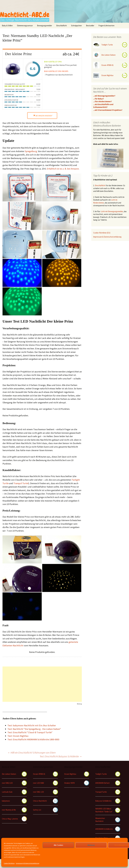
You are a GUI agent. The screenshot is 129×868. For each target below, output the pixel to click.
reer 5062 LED (7, 783)
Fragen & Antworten (106, 26)
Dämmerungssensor (25, 26)
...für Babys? (99, 99)
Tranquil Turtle (101, 792)
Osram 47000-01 (107, 65)
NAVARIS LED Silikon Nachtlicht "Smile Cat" (104, 810)
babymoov (6, 801)
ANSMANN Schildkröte (104, 829)
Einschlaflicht (62, 26)
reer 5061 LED (38, 792)
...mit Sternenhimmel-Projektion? (108, 110)
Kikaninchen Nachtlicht (100, 820)
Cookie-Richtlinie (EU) (102, 233)
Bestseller (90, 26)
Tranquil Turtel (21, 483)
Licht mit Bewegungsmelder (112, 211)
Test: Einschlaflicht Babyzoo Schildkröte (61, 756)
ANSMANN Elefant (102, 783)
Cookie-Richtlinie (9, 863)
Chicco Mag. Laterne (10, 819)
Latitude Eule (7, 792)
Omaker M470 (69, 783)
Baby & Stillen (7, 26)
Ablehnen (91, 845)
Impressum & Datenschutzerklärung (28, 863)
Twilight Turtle (107, 45)
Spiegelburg (31, 151)
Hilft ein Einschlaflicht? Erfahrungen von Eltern (32, 753)
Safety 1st (37, 810)
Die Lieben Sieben (108, 55)
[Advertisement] (42, 684)
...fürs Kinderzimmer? (102, 101)
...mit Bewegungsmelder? (104, 96)
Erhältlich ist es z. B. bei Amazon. (63, 169)
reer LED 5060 (38, 783)
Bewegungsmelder (45, 26)
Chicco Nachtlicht (40, 801)
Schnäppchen (76, 26)
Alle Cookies (58, 845)
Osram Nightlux (107, 75)
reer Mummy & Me (9, 810)
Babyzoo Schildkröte (103, 801)
